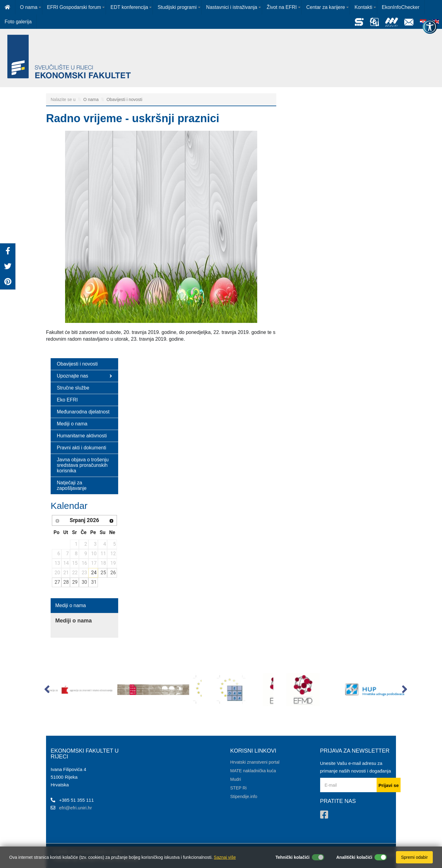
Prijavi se (389, 785)
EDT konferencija (129, 7)
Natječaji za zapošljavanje (72, 485)
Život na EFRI (282, 7)
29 (75, 582)
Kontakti (363, 7)
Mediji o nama (72, 424)
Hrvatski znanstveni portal (255, 762)
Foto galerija (18, 22)
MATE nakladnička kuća (253, 771)
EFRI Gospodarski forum (74, 7)
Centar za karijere (326, 7)
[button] (47, 691)
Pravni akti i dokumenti (81, 448)
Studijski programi (177, 7)
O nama (29, 7)
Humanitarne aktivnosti (82, 436)
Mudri (236, 779)
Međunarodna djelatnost (83, 412)
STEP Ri (238, 788)
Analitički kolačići (355, 857)
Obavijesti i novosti (124, 99)
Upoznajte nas (84, 376)
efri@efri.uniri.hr (76, 808)
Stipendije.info (244, 796)
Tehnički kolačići (292, 857)
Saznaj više (225, 857)
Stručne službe (73, 388)
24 (94, 573)
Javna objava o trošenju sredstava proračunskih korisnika (83, 465)
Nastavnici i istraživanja (232, 7)
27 (57, 582)
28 (66, 582)
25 (103, 573)
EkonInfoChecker (401, 7)
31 (94, 582)
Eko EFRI (67, 400)
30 (84, 582)
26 (113, 573)
